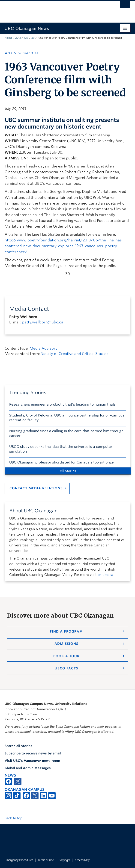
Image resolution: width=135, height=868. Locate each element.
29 (33, 38)
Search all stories (18, 746)
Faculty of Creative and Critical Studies (74, 354)
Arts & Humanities (22, 53)
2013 (18, 38)
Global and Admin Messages (28, 768)
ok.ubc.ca (105, 575)
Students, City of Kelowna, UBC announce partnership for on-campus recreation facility (67, 418)
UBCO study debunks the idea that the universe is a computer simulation (61, 449)
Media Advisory (43, 348)
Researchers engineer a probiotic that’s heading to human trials (62, 405)
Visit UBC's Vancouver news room (32, 761)
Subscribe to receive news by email (33, 753)
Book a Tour (66, 656)
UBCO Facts (66, 668)
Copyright (64, 860)
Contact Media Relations (36, 488)
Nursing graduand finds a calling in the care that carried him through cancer (66, 433)
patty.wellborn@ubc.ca (43, 322)
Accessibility (82, 860)
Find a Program (66, 631)
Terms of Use (46, 860)
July (26, 38)
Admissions (66, 644)
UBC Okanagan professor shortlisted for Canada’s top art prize (61, 462)
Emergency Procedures (19, 860)
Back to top (16, 818)
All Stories (68, 471)
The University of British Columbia (49, 9)
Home (8, 38)
